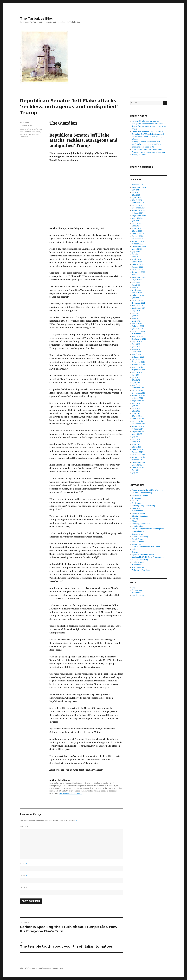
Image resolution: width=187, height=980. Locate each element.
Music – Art (137, 544)
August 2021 (137, 311)
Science (135, 552)
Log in (135, 588)
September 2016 (139, 462)
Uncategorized (138, 567)
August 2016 (137, 465)
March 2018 (137, 416)
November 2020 (139, 334)
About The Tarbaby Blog (142, 493)
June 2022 (136, 285)
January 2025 (138, 205)
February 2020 (138, 357)
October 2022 (138, 275)
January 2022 (138, 298)
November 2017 (138, 426)
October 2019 (137, 367)
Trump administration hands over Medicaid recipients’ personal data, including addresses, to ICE (147, 144)
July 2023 (136, 252)
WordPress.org (138, 595)
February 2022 (138, 295)
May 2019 (136, 380)
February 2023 (138, 264)
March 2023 (137, 262)
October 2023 (138, 244)
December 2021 (139, 300)
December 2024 (139, 208)
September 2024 (139, 216)
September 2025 (139, 187)
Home (135, 521)
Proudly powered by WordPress (50, 968)
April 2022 (136, 290)
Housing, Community (141, 524)
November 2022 (139, 272)
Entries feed (137, 590)
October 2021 (138, 306)
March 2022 (137, 293)
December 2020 (139, 331)
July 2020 (136, 344)
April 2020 (137, 352)
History (135, 519)
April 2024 (137, 228)
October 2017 (137, 429)
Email (23, 876)
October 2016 (137, 460)
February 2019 (138, 388)
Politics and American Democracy (146, 547)
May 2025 (136, 195)
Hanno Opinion (139, 513)
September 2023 (139, 246)
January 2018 (138, 421)
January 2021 (138, 329)
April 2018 (136, 414)
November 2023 (139, 241)
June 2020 (136, 347)
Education (136, 501)
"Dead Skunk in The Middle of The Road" (149, 490)
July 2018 (136, 406)
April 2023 (136, 259)
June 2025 (136, 192)
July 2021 (136, 313)
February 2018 (138, 419)
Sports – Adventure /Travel (143, 555)
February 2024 (138, 234)
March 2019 (137, 385)
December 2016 (139, 455)
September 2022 (139, 277)
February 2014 (138, 468)
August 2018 (137, 403)
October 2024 (138, 213)
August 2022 (137, 280)
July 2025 (136, 190)
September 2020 (139, 339)
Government (137, 511)
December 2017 (138, 424)
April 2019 (136, 383)
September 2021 (139, 308)
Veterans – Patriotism (141, 570)
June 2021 (136, 316)
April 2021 (136, 321)
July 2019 (136, 375)
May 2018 (136, 411)
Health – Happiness (140, 516)
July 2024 (136, 221)
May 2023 (136, 257)
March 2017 (137, 447)
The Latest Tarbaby (140, 560)
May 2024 (136, 226)
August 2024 (137, 218)
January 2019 (137, 390)
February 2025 (138, 203)
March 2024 (137, 231)
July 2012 (136, 473)
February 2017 (138, 450)
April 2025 (136, 198)
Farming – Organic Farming (144, 506)
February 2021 (138, 326)
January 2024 (138, 236)
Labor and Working (28, 129)
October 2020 (138, 336)
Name (23, 864)
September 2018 (139, 401)
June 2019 (136, 378)
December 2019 (139, 362)
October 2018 (138, 398)
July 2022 (136, 282)
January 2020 (138, 360)
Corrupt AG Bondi (139, 155)
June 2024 (136, 223)
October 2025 (138, 185)
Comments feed (139, 593)
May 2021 (136, 318)
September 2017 (139, 432)
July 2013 (136, 470)
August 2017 (137, 434)
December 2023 (139, 239)
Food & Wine (137, 508)
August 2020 (137, 342)
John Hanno (25, 122)
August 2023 (137, 249)
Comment (25, 827)
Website (24, 888)
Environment (138, 503)
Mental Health (138, 542)
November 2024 (139, 210)
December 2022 (139, 270)
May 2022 (136, 288)
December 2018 (139, 393)
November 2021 (139, 303)
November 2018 (139, 396)
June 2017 (136, 439)
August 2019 (137, 372)
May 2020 (136, 349)
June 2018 (136, 408)
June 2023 (136, 254)
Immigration (138, 526)
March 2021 (137, 324)
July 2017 (136, 437)
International (138, 534)
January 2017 (137, 452)
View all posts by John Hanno (70, 794)
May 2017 (136, 442)
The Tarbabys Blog (37, 18)
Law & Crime (138, 539)
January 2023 (138, 267)
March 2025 (137, 200)
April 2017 (136, 444)
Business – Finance (140, 495)
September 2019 (139, 370)
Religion (136, 549)
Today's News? (26, 134)
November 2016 (138, 457)
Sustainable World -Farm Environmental (149, 557)
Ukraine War (137, 565)
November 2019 (138, 365)
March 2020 (137, 354)
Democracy (137, 498)
